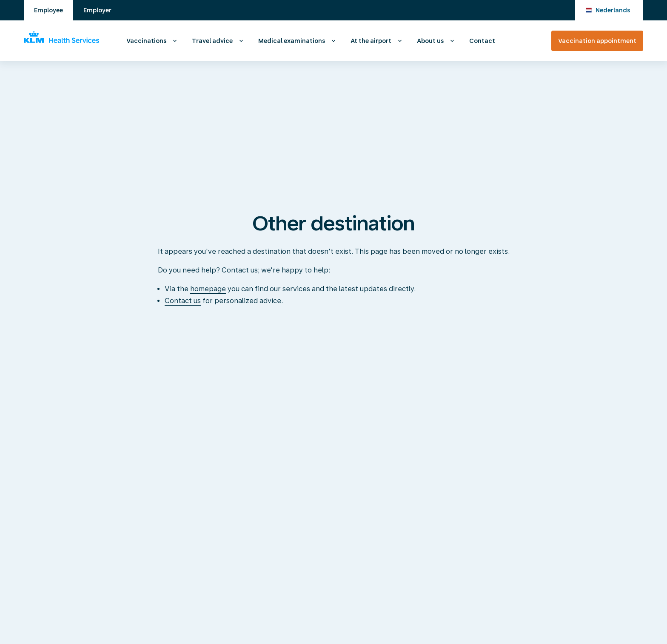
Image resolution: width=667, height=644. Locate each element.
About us (430, 41)
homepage (208, 289)
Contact (482, 41)
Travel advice (212, 41)
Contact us (183, 301)
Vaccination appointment (597, 41)
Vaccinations (146, 41)
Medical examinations (292, 41)
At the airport (371, 41)
